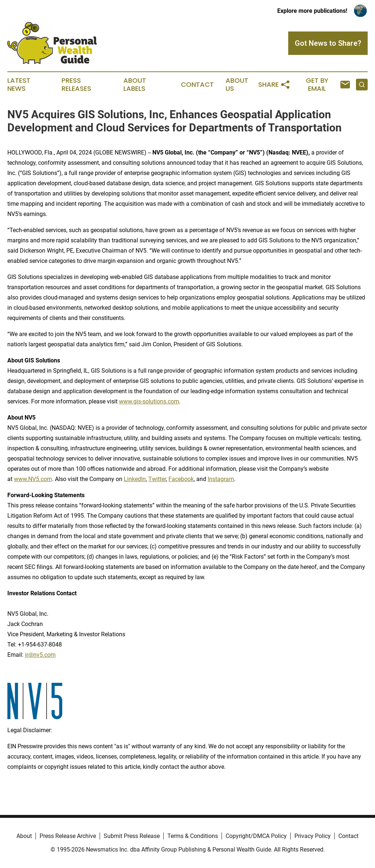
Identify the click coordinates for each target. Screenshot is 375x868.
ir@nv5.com (40, 655)
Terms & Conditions (193, 836)
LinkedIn (135, 479)
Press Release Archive (68, 836)
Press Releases (76, 85)
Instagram (221, 479)
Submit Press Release (132, 836)
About (24, 836)
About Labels (135, 85)
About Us (237, 85)
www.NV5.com (33, 479)
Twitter (157, 479)
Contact (197, 85)
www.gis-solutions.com (149, 401)
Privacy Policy (313, 836)
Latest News (19, 85)
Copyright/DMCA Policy (256, 836)
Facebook (181, 479)
